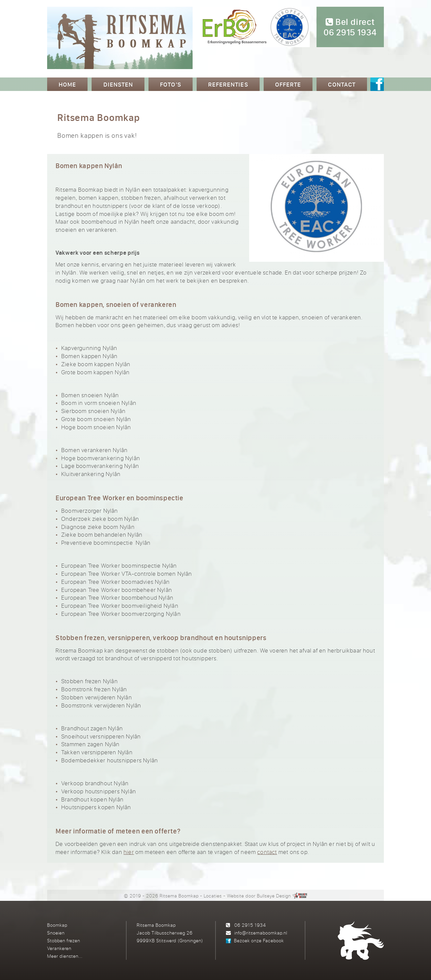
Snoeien (56, 933)
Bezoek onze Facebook (259, 940)
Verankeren (59, 948)
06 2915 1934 (250, 925)
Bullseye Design (274, 896)
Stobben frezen (64, 940)
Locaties (213, 896)
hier (129, 852)
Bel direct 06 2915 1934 (350, 27)
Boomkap (57, 925)
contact (267, 852)
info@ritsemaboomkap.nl (261, 933)
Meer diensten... (65, 956)
